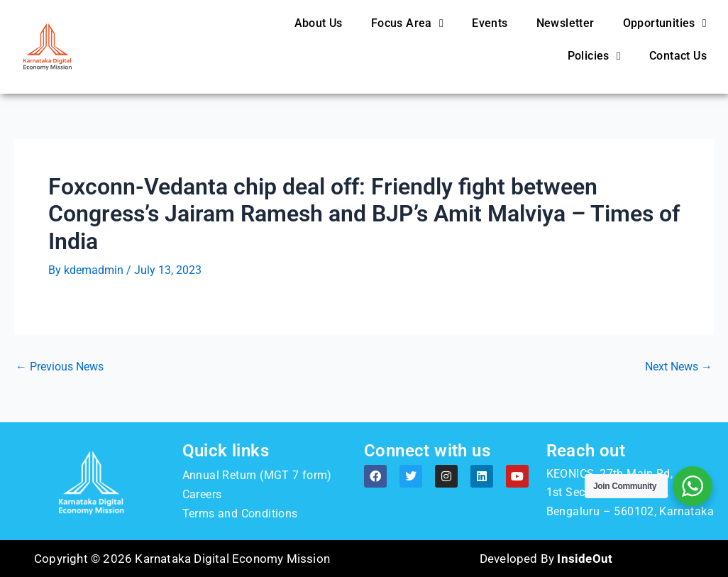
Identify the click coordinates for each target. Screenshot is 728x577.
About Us (319, 23)
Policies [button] (594, 56)
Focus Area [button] (407, 23)
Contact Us (678, 56)
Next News (679, 367)
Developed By (546, 559)
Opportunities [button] (665, 23)
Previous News (60, 367)
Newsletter (566, 23)
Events (490, 23)
